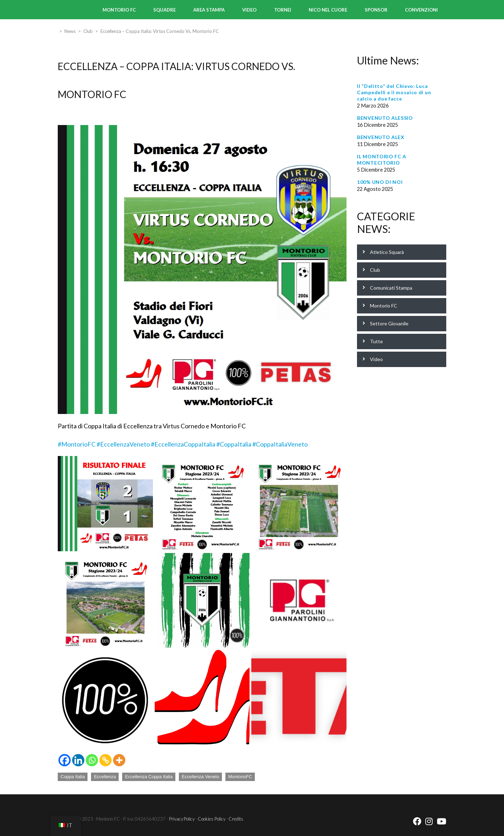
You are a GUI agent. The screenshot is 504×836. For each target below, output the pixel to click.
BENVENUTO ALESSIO (385, 118)
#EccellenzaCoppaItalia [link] (183, 444)
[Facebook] (65, 760)
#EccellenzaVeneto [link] (123, 444)
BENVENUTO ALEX (381, 137)
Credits (236, 819)
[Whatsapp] (92, 760)
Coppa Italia (73, 777)
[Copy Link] (106, 760)
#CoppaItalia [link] (234, 444)
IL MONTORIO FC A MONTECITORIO (382, 160)
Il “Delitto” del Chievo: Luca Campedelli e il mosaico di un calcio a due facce (394, 92)
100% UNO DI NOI (380, 182)
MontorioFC (240, 777)
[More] (119, 760)
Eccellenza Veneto (200, 777)
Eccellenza (105, 777)
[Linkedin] (78, 760)
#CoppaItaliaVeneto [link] (280, 444)
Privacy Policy (182, 819)
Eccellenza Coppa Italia (149, 777)
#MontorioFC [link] (77, 444)
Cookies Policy (212, 819)
